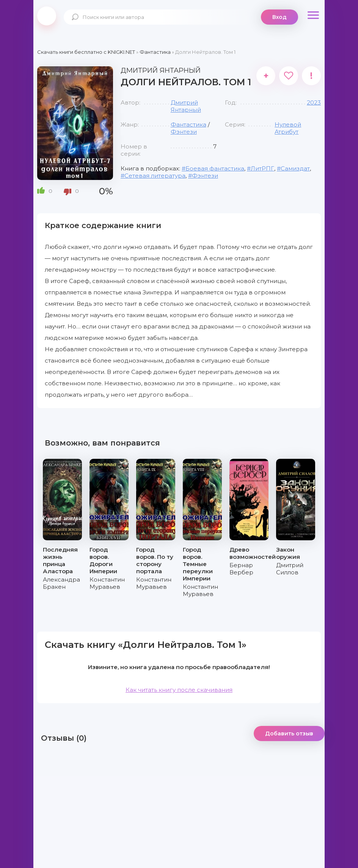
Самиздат (295, 168)
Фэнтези (184, 132)
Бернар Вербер (241, 569)
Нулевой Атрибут (288, 128)
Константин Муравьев (107, 583)
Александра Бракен (61, 583)
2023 (314, 102)
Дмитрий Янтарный (186, 106)
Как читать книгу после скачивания (179, 690)
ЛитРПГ (262, 168)
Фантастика (188, 124)
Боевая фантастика (215, 168)
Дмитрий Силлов (290, 569)
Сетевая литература (155, 176)
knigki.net (47, 16)
